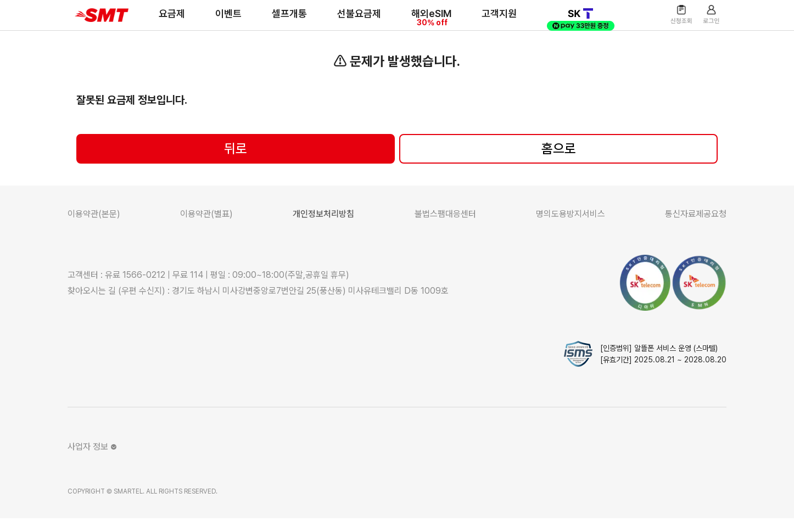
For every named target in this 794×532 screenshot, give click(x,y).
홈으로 (559, 162)
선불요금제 (351, 21)
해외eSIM (424, 23)
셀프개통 (282, 21)
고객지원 (491, 21)
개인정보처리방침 (323, 228)
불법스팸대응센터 (445, 228)
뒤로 (236, 162)
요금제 (164, 21)
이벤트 (221, 21)
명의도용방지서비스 (571, 228)
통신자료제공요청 (696, 228)
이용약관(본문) (94, 228)
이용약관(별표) (206, 228)
